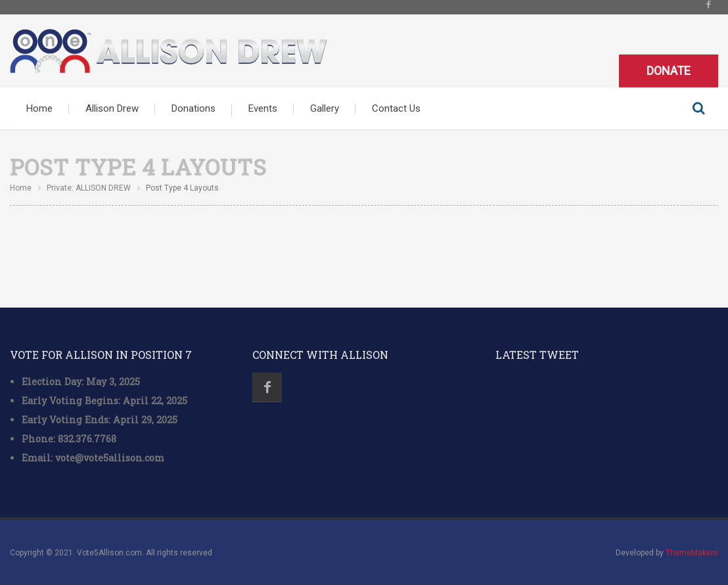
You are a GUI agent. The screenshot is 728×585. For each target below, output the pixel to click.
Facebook (267, 387)
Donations (193, 108)
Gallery (325, 108)
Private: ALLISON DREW (89, 187)
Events (263, 108)
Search (698, 108)
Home (39, 108)
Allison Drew (112, 108)
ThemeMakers (692, 552)
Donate (669, 70)
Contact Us (396, 108)
